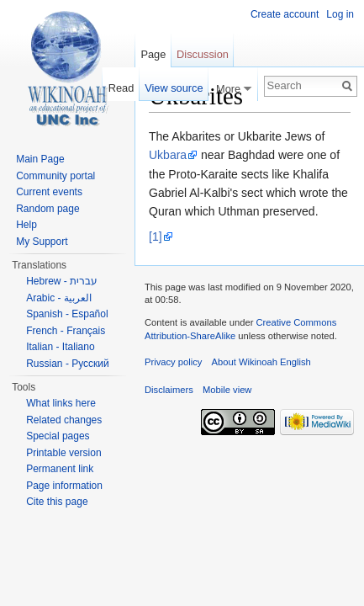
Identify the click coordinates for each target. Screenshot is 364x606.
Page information (64, 486)
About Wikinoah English (261, 362)
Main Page (40, 159)
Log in (340, 14)
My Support (42, 242)
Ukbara (168, 155)
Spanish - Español (67, 314)
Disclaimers (169, 390)
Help (26, 225)
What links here (61, 403)
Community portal (55, 176)
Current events (49, 192)
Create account (285, 14)
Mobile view (227, 390)
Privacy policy (173, 362)
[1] (156, 237)
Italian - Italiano (60, 347)
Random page (47, 209)
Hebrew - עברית (62, 281)
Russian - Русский (68, 364)
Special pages (58, 436)
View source (174, 88)
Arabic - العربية (59, 298)
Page (153, 54)
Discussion (203, 54)
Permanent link (60, 469)
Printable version (63, 453)
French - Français (66, 331)
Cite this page (57, 502)
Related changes (64, 420)
